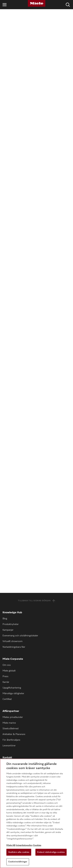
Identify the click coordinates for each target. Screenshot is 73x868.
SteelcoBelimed (10, 729)
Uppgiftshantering (12, 688)
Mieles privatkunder (13, 717)
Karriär (6, 682)
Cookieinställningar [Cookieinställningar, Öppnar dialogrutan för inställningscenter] (18, 862)
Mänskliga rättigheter (13, 693)
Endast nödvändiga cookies (51, 852)
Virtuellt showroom (13, 641)
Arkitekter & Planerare (14, 734)
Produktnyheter (11, 624)
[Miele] (37, 3)
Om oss (7, 665)
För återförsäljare (11, 740)
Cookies (37, 845)
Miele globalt (9, 671)
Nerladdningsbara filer (14, 647)
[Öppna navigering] (5, 5)
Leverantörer (9, 746)
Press (5, 676)
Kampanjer (8, 630)
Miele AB (11, 845)
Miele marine (9, 723)
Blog (5, 619)
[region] (36, 813)
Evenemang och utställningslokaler (20, 636)
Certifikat (7, 699)
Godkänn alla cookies (19, 852)
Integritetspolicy (24, 845)
